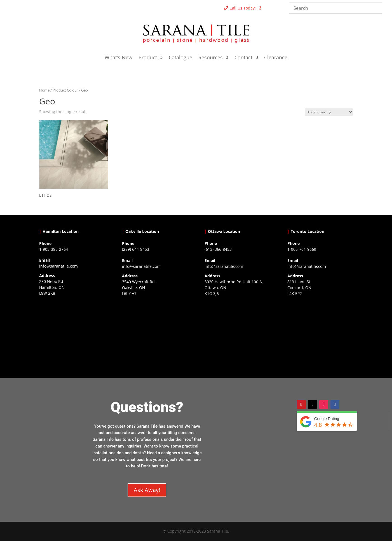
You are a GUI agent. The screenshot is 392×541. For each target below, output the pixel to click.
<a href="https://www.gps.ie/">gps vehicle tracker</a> (320, 333)
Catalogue (180, 58)
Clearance (276, 58)
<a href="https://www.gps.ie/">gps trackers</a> (72, 333)
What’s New (118, 58)
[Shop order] (329, 112)
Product (148, 58)
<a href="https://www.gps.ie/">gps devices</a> (237, 333)
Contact (243, 58)
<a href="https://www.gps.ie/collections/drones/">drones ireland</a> (155, 333)
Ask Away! (147, 490)
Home (44, 90)
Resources (211, 58)
